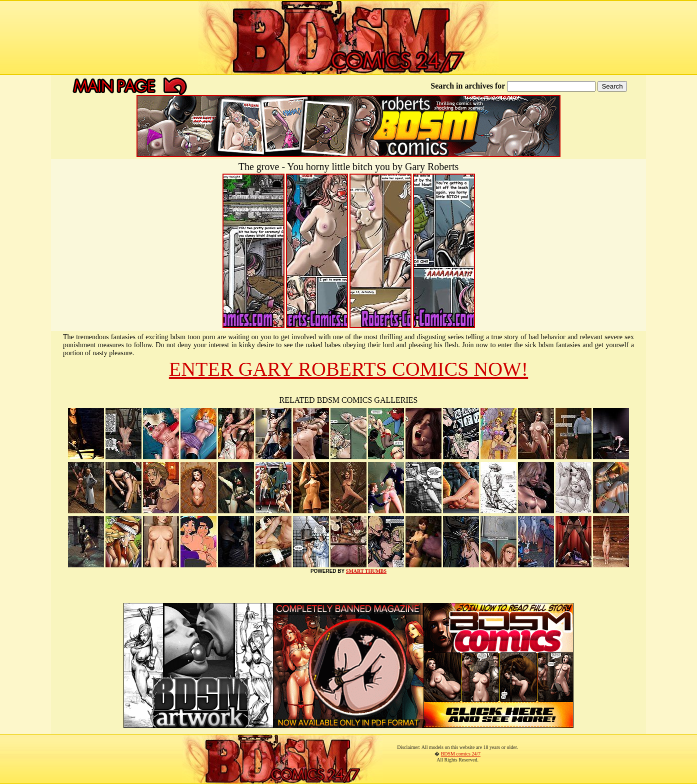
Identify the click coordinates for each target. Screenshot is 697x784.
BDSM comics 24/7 (461, 754)
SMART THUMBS (366, 571)
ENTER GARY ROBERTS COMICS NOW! (348, 369)
